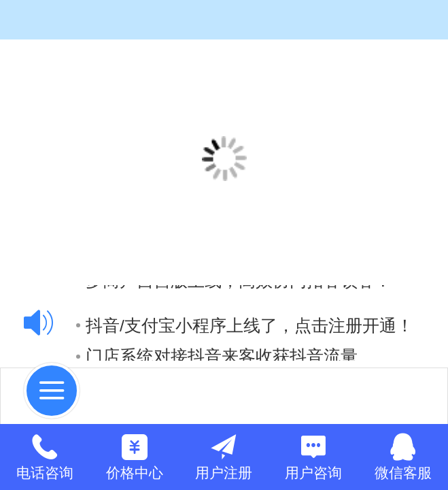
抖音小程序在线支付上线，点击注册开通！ (242, 308)
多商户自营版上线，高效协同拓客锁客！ (234, 339)
